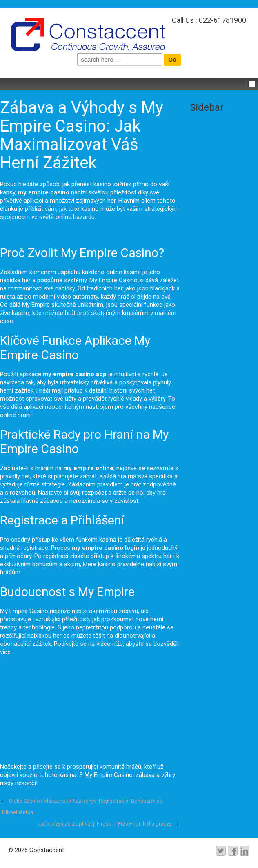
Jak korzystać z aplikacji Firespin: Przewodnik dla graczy (105, 824)
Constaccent (46, 850)
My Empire (36, 305)
